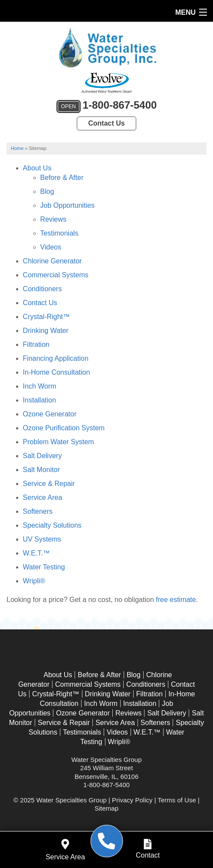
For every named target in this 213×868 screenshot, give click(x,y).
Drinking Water (46, 331)
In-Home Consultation (57, 372)
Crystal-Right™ (46, 317)
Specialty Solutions (52, 525)
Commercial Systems (56, 275)
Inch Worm (40, 386)
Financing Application (56, 358)
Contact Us (106, 123)
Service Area (43, 497)
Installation (40, 400)
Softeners (38, 511)
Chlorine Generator (52, 261)
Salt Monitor (41, 470)
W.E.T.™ (36, 553)
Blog (47, 191)
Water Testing (44, 567)
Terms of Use (177, 800)
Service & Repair (49, 484)
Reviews (53, 219)
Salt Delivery (43, 456)
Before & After (62, 178)
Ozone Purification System (64, 428)
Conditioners (43, 289)
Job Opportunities (67, 205)
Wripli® (34, 581)
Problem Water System (59, 442)
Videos (51, 247)
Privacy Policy (132, 800)
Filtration (36, 344)
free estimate (176, 600)
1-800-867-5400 (107, 106)
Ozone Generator (50, 414)
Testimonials (59, 233)
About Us (37, 168)
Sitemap (106, 808)
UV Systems (42, 539)
